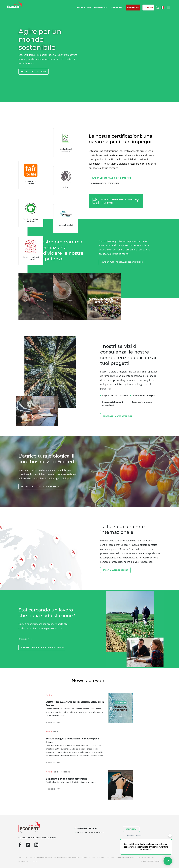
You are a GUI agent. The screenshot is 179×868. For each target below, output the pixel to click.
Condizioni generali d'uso (41, 858)
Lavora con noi (134, 835)
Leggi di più (54, 722)
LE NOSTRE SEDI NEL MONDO (90, 832)
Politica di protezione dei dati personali (70, 858)
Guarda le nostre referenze (118, 416)
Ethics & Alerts (147, 858)
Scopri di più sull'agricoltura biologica (42, 487)
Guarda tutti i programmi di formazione (122, 262)
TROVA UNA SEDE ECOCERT (115, 570)
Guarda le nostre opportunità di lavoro (42, 648)
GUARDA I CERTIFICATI (87, 828)
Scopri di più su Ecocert (34, 72)
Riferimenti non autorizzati (128, 858)
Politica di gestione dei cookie (102, 858)
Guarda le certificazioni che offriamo (111, 178)
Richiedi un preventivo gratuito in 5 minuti (120, 201)
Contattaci (131, 829)
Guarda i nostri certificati (105, 183)
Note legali (23, 858)
